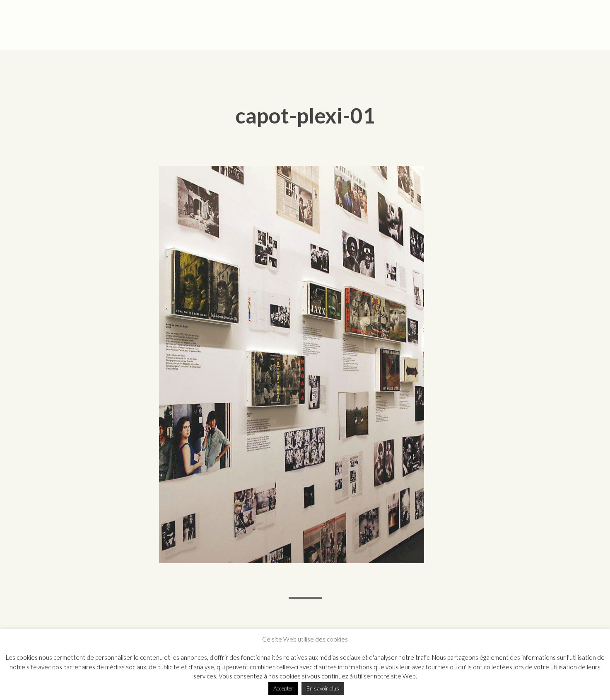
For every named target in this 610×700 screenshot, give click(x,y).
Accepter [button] (283, 688)
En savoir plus (323, 688)
